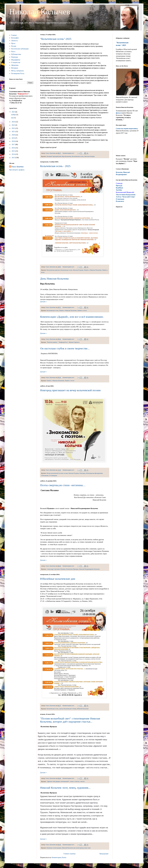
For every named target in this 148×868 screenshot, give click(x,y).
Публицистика (16, 54)
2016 (14, 148)
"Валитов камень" (52, 342)
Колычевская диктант (53, 270)
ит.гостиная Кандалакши (126, 195)
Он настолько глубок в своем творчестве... (65, 348)
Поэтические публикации (20, 49)
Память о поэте (82, 311)
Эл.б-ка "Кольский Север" (126, 197)
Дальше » (43, 302)
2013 (14, 158)
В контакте (120, 201)
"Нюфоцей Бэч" (63, 342)
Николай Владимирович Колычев (89, 569)
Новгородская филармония (94, 473)
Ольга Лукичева (17, 167)
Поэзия (14, 46)
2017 (14, 145)
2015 (14, 151)
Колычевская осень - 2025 (55, 166)
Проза (13, 43)
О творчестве (16, 62)
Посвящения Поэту (18, 73)
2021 (14, 132)
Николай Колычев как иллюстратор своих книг (76, 848)
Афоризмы (15, 65)
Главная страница (69, 854)
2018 (14, 141)
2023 (14, 125)
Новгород (82, 473)
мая (13, 118)
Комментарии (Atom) (59, 857)
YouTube (119, 190)
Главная (14, 35)
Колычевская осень (78, 156)
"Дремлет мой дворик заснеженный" (58, 781)
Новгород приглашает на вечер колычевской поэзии (70, 390)
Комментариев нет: (69, 153)
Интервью (15, 68)
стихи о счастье (75, 781)
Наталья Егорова (89, 156)
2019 (14, 138)
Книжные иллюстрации (54, 848)
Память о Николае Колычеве (93, 270)
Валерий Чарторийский (54, 156)
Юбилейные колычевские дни (58, 579)
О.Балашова (45, 476)
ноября (14, 115)
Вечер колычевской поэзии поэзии (57, 473)
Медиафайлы (16, 60)
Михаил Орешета (74, 342)
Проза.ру (119, 186)
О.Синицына (53, 476)
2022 (14, 128)
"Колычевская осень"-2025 (56, 39)
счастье (82, 781)
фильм (118, 113)
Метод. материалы (17, 71)
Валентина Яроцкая (72, 569)
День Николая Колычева (54, 279)
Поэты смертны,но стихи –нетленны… (63, 485)
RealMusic (120, 188)
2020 (14, 135)
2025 (14, 112)
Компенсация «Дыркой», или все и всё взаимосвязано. (72, 317)
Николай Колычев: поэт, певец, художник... (65, 788)
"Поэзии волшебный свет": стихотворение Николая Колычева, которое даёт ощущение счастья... (70, 720)
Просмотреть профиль (17, 170)
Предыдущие (104, 854)
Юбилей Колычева (83, 709)
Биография (15, 38)
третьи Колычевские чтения (68, 709)
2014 (14, 154)
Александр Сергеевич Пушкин (56, 569)
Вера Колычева (66, 156)
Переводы (15, 57)
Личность (15, 41)
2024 (14, 122)
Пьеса (13, 52)
